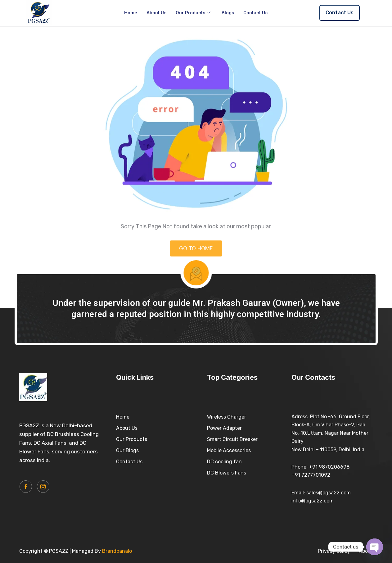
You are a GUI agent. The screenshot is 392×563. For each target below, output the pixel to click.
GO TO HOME (196, 253)
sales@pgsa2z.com (329, 493)
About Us (156, 13)
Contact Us (255, 13)
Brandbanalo (117, 551)
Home (131, 13)
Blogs (228, 13)
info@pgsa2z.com (313, 501)
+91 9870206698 (329, 467)
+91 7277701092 (311, 475)
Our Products (193, 13)
